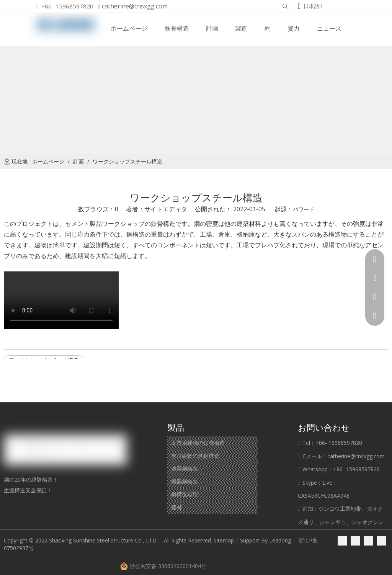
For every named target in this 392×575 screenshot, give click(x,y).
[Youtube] (381, 541)
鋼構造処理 (185, 494)
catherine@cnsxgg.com (135, 6)
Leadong (280, 540)
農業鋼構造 (185, 468)
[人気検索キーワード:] (285, 7)
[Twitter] (368, 541)
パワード (304, 209)
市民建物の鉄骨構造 (195, 456)
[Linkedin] (355, 541)
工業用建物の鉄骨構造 (198, 443)
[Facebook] (342, 541)
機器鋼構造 (185, 481)
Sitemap (224, 540)
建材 (176, 507)
